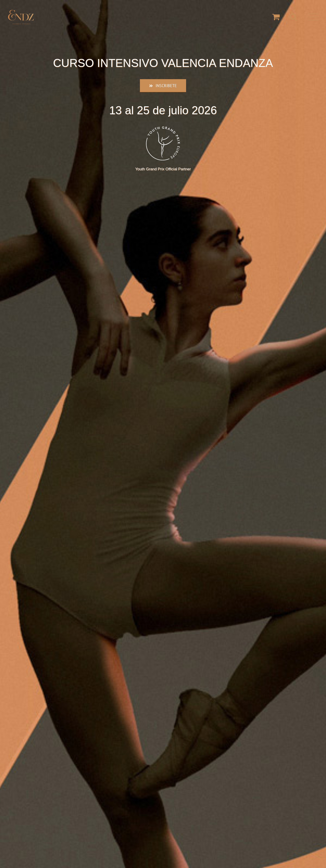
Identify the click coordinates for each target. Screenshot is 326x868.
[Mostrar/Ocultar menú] (313, 17)
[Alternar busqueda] (294, 17)
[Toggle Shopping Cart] (276, 17)
